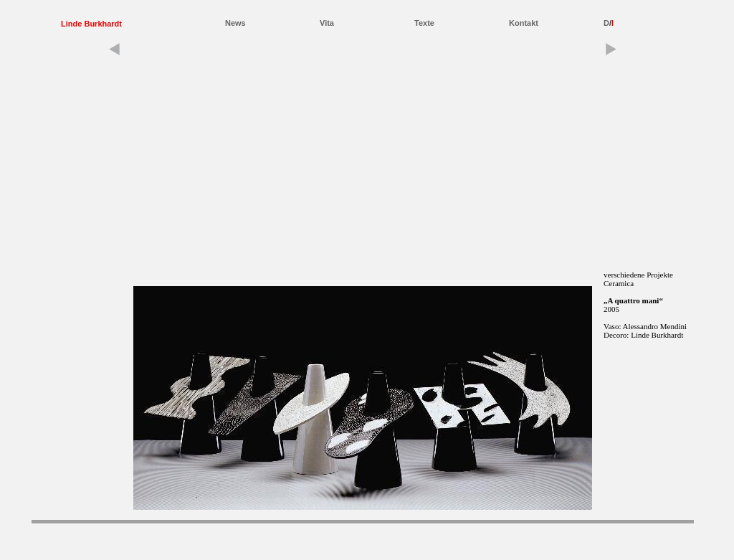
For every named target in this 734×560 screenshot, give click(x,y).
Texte (424, 23)
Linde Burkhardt (91, 24)
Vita (327, 23)
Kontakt (524, 23)
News (235, 23)
